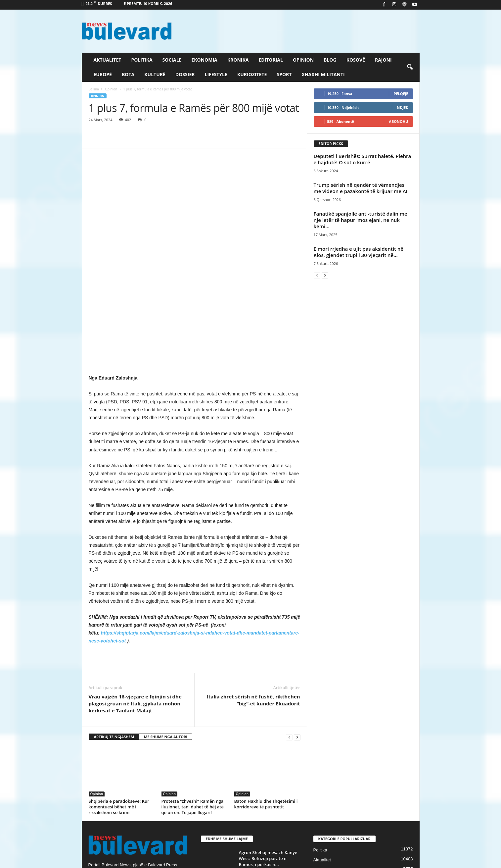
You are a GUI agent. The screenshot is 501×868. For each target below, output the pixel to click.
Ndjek (402, 107)
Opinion (303, 60)
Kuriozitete (252, 74)
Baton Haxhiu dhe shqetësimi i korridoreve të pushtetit (266, 698)
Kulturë (155, 74)
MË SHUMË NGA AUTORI (166, 631)
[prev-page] (289, 631)
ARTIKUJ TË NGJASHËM (114, 631)
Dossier (185, 74)
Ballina (94, 89)
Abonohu (398, 121)
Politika (142, 60)
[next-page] (297, 631)
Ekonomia (204, 60)
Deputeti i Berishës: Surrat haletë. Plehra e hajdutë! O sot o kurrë (363, 159)
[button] (410, 67)
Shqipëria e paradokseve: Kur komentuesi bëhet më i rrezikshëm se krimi (119, 701)
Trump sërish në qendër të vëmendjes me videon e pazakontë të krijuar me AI (361, 188)
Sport (284, 74)
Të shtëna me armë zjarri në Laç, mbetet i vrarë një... (268, 782)
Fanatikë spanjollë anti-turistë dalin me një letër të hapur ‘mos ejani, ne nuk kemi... (361, 220)
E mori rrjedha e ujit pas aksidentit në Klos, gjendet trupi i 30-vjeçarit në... (359, 252)
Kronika (238, 60)
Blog (330, 60)
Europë (103, 74)
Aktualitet (108, 60)
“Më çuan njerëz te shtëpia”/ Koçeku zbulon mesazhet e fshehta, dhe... (268, 817)
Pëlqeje (401, 94)
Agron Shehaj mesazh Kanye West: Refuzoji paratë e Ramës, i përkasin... (268, 752)
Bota (128, 74)
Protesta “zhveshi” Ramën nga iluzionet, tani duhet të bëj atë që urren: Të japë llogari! (193, 701)
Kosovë (356, 60)
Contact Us (404, 861)
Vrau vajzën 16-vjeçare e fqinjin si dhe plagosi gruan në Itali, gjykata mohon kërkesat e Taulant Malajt (135, 597)
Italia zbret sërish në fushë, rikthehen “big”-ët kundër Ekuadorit (253, 594)
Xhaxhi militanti (323, 74)
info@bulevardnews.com (137, 787)
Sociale (172, 60)
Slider (319, 774)
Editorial (271, 60)
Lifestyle (216, 74)
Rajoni (383, 60)
